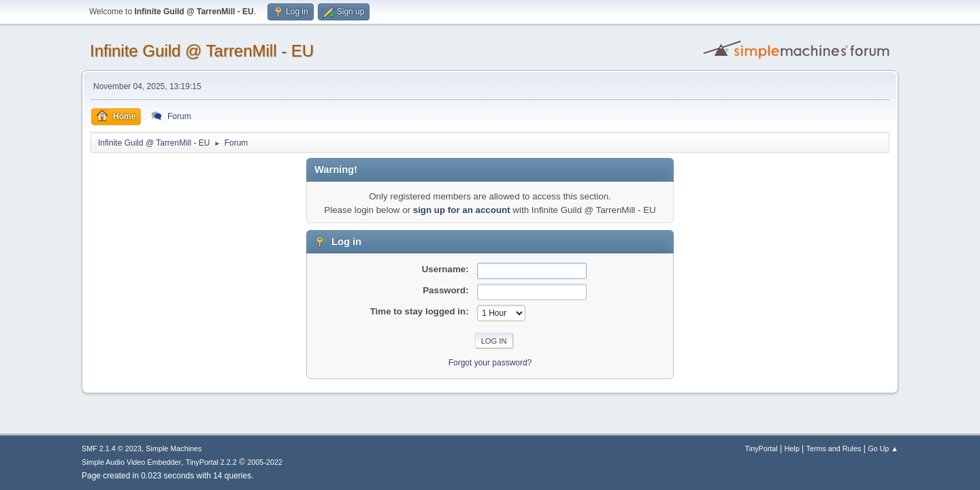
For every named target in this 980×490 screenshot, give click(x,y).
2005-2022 (265, 462)
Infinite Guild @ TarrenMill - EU (202, 51)
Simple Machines (174, 448)
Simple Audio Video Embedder (131, 462)
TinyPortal (762, 448)
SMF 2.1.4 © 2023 (112, 448)
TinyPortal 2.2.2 (211, 462)
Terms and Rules (834, 448)
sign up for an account (462, 210)
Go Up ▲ (883, 448)
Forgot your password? (490, 363)
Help (792, 448)
